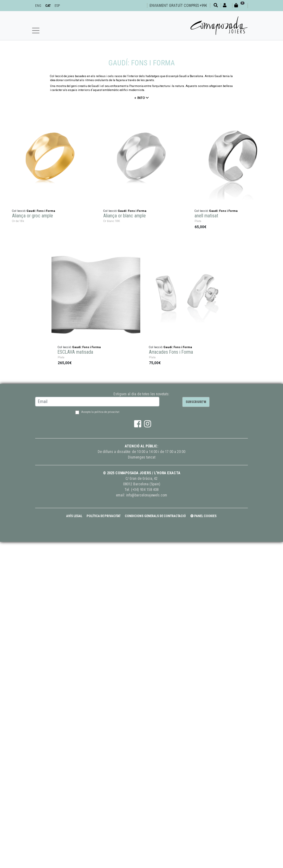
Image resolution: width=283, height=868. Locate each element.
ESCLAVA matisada (75, 352)
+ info (141, 98)
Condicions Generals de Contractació (155, 516)
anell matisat (206, 216)
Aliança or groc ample (33, 216)
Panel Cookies (203, 516)
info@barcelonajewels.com (147, 495)
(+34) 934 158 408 (145, 490)
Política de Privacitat (104, 516)
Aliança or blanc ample (125, 216)
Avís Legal (74, 516)
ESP (57, 6)
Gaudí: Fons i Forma (41, 210)
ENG (38, 6)
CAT (48, 6)
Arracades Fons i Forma (171, 352)
